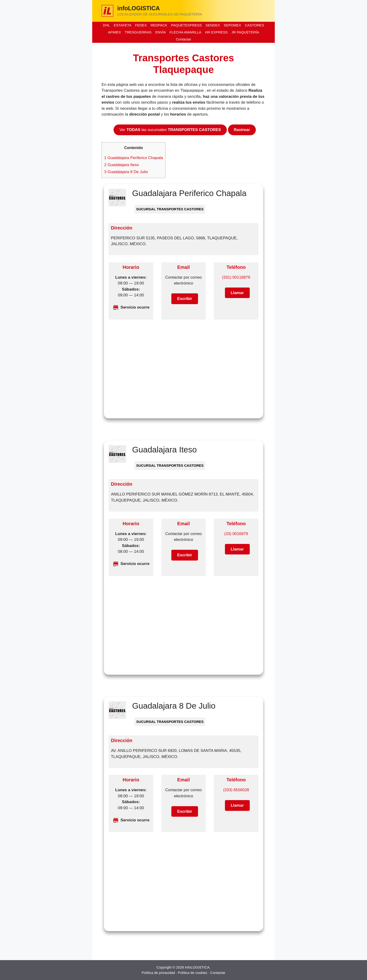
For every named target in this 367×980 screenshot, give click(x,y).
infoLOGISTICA (139, 8)
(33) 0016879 (236, 534)
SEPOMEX (232, 25)
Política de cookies (193, 973)
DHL (106, 25)
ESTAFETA (123, 25)
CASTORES (254, 25)
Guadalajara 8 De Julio (126, 172)
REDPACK (159, 25)
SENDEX (213, 25)
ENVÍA (160, 32)
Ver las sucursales (170, 130)
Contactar (183, 39)
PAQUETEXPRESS (186, 25)
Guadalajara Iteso (121, 165)
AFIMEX (114, 32)
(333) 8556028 (236, 790)
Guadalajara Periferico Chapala (134, 158)
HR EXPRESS (216, 32)
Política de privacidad (158, 973)
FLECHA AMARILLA (185, 32)
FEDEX (141, 25)
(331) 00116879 (236, 277)
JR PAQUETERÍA (245, 32)
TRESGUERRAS (138, 32)
